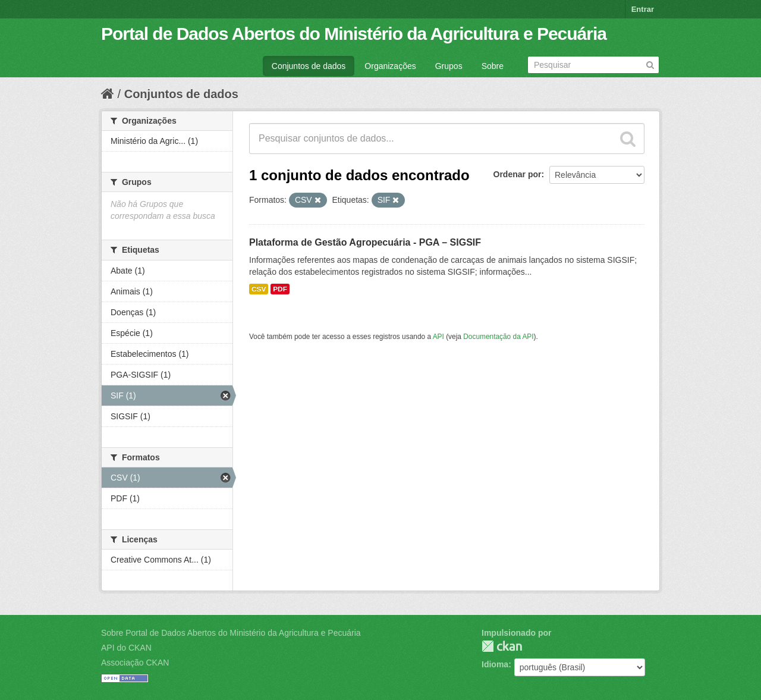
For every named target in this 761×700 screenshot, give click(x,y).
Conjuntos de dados (309, 66)
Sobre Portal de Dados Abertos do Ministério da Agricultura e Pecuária (231, 633)
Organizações (390, 66)
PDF (280, 289)
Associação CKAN (135, 663)
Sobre (493, 66)
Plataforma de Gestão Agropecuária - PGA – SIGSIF (365, 242)
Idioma (495, 664)
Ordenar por (518, 174)
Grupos (449, 66)
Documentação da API (498, 337)
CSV (259, 289)
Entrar (643, 9)
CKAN (502, 646)
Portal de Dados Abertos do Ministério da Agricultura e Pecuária (354, 34)
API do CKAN (126, 648)
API (438, 337)
